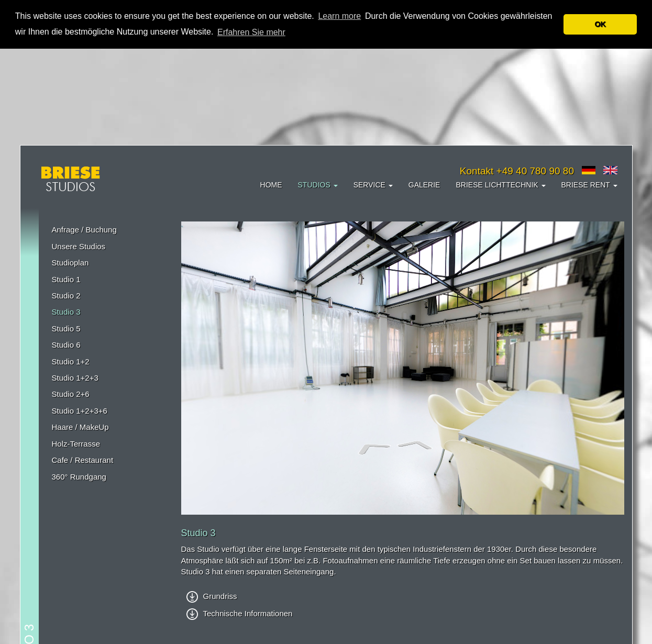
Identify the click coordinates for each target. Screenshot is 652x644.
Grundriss (212, 596)
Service (373, 185)
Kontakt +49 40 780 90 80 (517, 171)
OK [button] (600, 24)
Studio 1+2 (71, 362)
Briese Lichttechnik (500, 185)
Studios (318, 185)
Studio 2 (66, 296)
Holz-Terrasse (76, 444)
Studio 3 (66, 312)
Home (271, 185)
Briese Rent (589, 185)
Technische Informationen (240, 613)
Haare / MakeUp (80, 427)
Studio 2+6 (71, 394)
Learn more (339, 16)
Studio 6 (66, 345)
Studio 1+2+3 (75, 378)
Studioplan (70, 263)
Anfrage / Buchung (84, 230)
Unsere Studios (79, 246)
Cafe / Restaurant (83, 460)
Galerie (424, 185)
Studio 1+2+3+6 (80, 411)
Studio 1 (66, 279)
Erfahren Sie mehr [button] (251, 32)
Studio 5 (66, 329)
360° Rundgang (79, 477)
